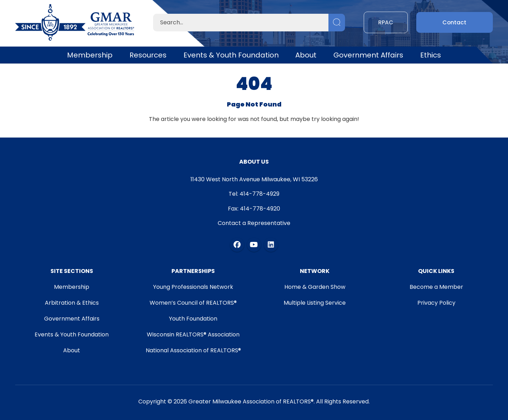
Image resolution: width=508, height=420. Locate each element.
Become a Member (437, 287)
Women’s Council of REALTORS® (193, 303)
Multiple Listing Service (315, 303)
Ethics (431, 55)
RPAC (386, 22)
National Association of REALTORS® (193, 350)
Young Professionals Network (193, 287)
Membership (90, 55)
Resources (148, 55)
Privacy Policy (437, 303)
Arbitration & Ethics (71, 303)
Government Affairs (368, 55)
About (306, 55)
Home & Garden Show (315, 287)
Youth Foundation (193, 319)
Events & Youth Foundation (231, 55)
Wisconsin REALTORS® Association (193, 334)
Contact (455, 22)
